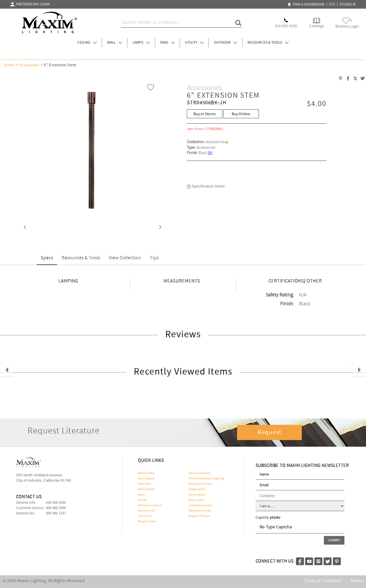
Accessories (29, 65)
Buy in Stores (205, 114)
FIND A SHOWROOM (307, 5)
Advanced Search (200, 473)
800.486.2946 (56, 508)
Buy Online (241, 114)
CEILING (87, 43)
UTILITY (194, 43)
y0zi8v (275, 517)
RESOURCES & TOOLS (268, 43)
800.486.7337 (56, 513)
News (141, 495)
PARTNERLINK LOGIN (30, 4)
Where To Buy (146, 473)
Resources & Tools (81, 258)
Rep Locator (196, 500)
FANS (167, 43)
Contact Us (145, 516)
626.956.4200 (56, 503)
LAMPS (141, 43)
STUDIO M (348, 5)
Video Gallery (197, 495)
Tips (154, 258)
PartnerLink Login (200, 511)
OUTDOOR (226, 43)
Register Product (199, 516)
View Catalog (146, 479)
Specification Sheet (206, 186)
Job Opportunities (201, 506)
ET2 (332, 5)
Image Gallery (197, 489)
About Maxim (146, 489)
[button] (25, 228)
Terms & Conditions (150, 506)
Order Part (144, 484)
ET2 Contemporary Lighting (206, 479)
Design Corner (147, 522)
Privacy (143, 500)
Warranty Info (147, 511)
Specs (47, 258)
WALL (115, 43)
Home (9, 65)
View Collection (125, 258)
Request (270, 432)
